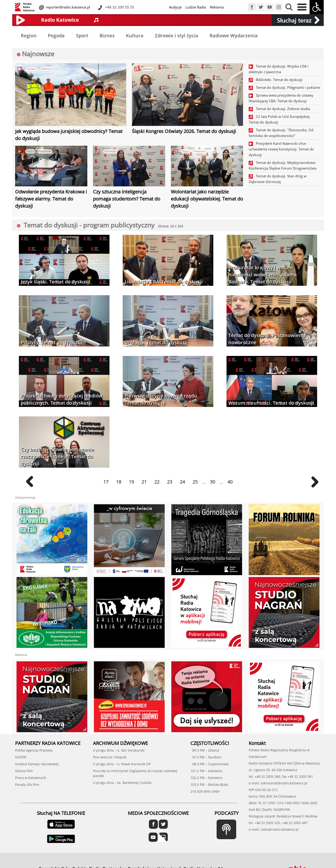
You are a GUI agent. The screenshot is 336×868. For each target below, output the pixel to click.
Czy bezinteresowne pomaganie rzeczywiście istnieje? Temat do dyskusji (57, 456)
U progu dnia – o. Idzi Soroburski (119, 750)
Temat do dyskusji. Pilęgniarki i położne (284, 87)
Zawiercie (46, 69)
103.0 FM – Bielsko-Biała (209, 785)
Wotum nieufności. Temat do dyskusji (271, 403)
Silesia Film (24, 771)
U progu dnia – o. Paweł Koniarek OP (122, 764)
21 (144, 482)
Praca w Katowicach (31, 778)
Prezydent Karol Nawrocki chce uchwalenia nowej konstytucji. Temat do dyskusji (281, 149)
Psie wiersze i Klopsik (110, 757)
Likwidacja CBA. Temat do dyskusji (164, 282)
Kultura (135, 36)
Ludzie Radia (196, 7)
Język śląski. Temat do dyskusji (56, 282)
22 (157, 482)
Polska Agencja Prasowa (34, 750)
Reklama (217, 7)
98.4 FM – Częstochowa (210, 764)
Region (29, 36)
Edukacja (148, 69)
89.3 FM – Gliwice (205, 750)
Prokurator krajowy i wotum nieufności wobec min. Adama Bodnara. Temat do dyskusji (263, 275)
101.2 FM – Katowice (206, 771)
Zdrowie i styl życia (176, 36)
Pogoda (56, 36)
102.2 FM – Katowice (206, 778)
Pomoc (185, 151)
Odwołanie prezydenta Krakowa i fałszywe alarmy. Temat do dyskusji (51, 199)
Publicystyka (45, 151)
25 (195, 482)
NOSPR (21, 757)
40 (230, 482)
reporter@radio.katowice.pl (67, 7)
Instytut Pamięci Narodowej (37, 764)
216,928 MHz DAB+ (205, 791)
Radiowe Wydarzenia (234, 36)
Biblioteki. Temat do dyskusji (276, 80)
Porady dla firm (27, 785)
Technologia (110, 151)
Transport (31, 69)
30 (213, 482)
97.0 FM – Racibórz (206, 757)
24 (182, 482)
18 (119, 482)
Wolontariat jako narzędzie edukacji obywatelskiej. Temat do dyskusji (207, 199)
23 (170, 482)
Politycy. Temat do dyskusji (52, 342)
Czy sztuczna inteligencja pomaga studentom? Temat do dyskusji (127, 199)
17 (106, 482)
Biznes (107, 36)
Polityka (30, 151)
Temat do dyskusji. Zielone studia (279, 109)
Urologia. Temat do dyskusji (156, 342)
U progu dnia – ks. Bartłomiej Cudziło (122, 783)
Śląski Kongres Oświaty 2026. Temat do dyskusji (184, 131)
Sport (82, 36)
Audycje (175, 7)
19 (131, 482)
